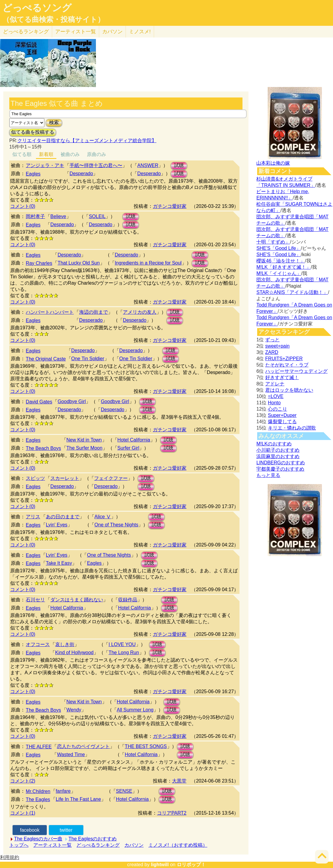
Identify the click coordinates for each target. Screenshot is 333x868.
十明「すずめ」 (273, 242)
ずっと (272, 340)
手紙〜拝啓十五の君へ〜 (96, 165)
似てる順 (22, 154)
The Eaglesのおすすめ (93, 839)
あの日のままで (63, 517)
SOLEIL (97, 216)
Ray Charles (39, 263)
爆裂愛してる (282, 422)
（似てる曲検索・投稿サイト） (54, 19)
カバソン (112, 32)
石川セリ (35, 600)
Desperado (81, 174)
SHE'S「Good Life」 (278, 248)
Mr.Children (38, 791)
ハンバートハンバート (50, 312)
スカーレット (65, 478)
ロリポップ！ (191, 865)
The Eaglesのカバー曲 (38, 839)
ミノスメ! (140, 32)
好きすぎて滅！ (282, 377)
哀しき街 (65, 644)
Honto (274, 403)
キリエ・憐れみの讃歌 (292, 428)
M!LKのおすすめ (274, 444)
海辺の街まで (94, 312)
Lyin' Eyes (57, 525)
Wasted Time (71, 754)
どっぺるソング (37, 8)
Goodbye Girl (72, 401)
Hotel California (134, 440)
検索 (54, 123)
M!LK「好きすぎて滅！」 (283, 267)
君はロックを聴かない (289, 390)
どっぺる (26, 32)
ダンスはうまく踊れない (77, 600)
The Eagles (38, 799)
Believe (58, 216)
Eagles (33, 174)
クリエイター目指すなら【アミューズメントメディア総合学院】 (87, 141)
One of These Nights (116, 525)
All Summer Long (135, 710)
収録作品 (128, 600)
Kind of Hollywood (74, 652)
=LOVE (276, 396)
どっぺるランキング (98, 845)
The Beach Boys (43, 448)
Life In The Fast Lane (78, 799)
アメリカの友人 (140, 312)
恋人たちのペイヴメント (83, 746)
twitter (66, 830)
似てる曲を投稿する (33, 132)
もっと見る (268, 475)
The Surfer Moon (85, 448)
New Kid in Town (84, 440)
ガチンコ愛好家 (170, 206)
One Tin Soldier (88, 359)
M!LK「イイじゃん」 (279, 273)
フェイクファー (111, 478)
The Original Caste (46, 359)
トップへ (19, 845)
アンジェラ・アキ (45, 165)
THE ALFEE (39, 747)
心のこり (278, 409)
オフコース (38, 644)
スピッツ (35, 478)
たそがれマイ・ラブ (287, 365)
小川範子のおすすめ (278, 450)
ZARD (272, 352)
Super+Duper (282, 415)
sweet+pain (277, 346)
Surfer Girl (128, 448)
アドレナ (275, 384)
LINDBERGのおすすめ (281, 463)
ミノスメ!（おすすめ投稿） (178, 845)
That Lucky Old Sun (79, 263)
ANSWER (148, 165)
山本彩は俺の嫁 (273, 163)
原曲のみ (97, 154)
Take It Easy (59, 563)
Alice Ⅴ (103, 517)
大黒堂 (179, 781)
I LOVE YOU (122, 644)
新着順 (46, 154)
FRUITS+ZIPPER (284, 359)
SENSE (124, 791)
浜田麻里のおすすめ (278, 456)
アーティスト (76, 32)
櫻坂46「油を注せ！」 (281, 261)
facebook (30, 830)
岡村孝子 (35, 216)
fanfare (63, 791)
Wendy (74, 710)
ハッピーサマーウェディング (296, 371)
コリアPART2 (172, 813)
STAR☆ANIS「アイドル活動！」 (292, 292)
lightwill (160, 865)
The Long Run (124, 652)
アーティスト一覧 (52, 845)
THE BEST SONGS (146, 746)
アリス (33, 517)
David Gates (39, 402)
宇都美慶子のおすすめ (280, 469)
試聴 (179, 165)
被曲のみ (70, 154)
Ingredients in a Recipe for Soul (148, 263)
